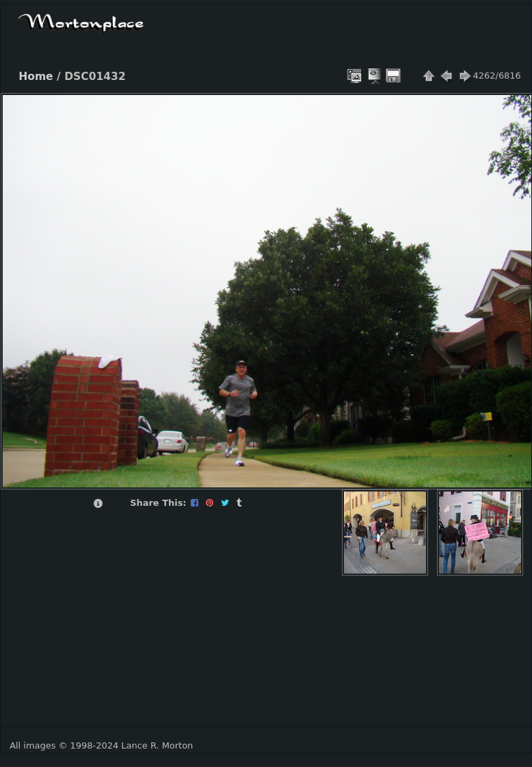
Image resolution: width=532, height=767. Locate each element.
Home (36, 77)
